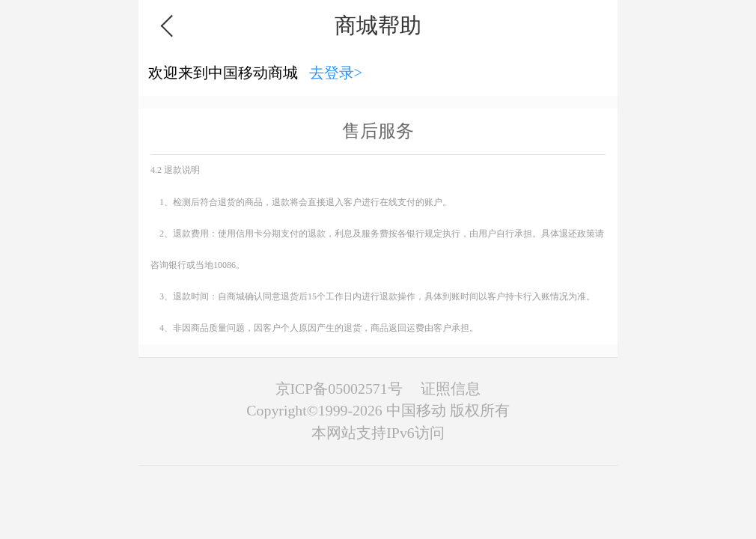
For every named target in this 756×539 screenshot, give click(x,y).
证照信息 (451, 389)
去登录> (336, 73)
